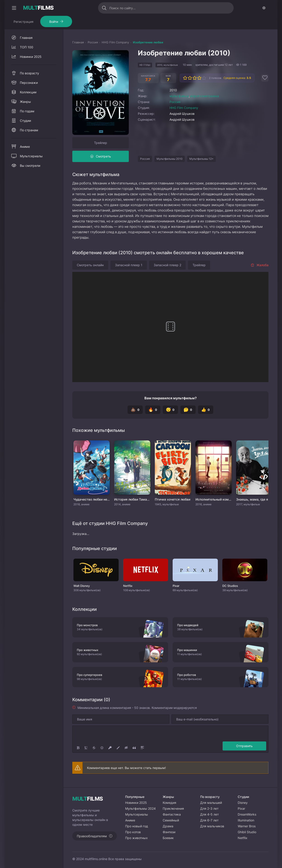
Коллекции (28, 92)
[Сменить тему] (264, 8)
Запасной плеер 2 (167, 265)
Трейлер (101, 143)
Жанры (25, 102)
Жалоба (260, 265)
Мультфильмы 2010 (170, 159)
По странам (29, 130)
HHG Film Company (184, 108)
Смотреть (103, 156)
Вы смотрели (30, 166)
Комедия (169, 803)
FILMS (38, 8)
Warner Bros (247, 826)
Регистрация (23, 22)
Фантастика (172, 814)
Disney (243, 803)
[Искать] (104, 8)
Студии (25, 121)
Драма (168, 826)
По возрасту (29, 73)
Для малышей (211, 803)
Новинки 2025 (31, 57)
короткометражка (205, 96)
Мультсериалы (31, 156)
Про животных (136, 838)
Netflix (243, 838)
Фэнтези (169, 832)
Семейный (171, 820)
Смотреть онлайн (90, 265)
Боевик (168, 838)
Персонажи (29, 83)
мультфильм (179, 96)
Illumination (246, 820)
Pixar (241, 808)
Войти (54, 22)
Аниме (25, 147)
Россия (175, 102)
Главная (26, 38)
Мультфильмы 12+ (201, 159)
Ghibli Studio (247, 832)
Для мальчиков (212, 826)
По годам (27, 111)
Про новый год (137, 826)
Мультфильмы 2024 (140, 808)
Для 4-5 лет (209, 814)
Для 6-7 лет (209, 820)
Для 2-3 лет (209, 808)
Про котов (133, 832)
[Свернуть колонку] (14, 8)
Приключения (173, 808)
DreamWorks (247, 814)
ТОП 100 (27, 47)
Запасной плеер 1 (129, 265)
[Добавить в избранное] (265, 78)
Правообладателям (92, 836)
